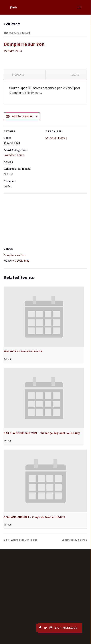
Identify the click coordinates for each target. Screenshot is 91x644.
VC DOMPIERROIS (56, 138)
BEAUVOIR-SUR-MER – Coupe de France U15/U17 (34, 517)
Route (20, 155)
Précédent (16, 75)
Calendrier (10, 155)
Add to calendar (22, 116)
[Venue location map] (45, 220)
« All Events (12, 24)
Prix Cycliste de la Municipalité (21, 540)
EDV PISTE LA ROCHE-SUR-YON (23, 351)
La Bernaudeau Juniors (73, 540)
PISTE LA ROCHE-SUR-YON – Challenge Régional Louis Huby (42, 433)
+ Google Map (21, 261)
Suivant (76, 75)
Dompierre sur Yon (15, 255)
